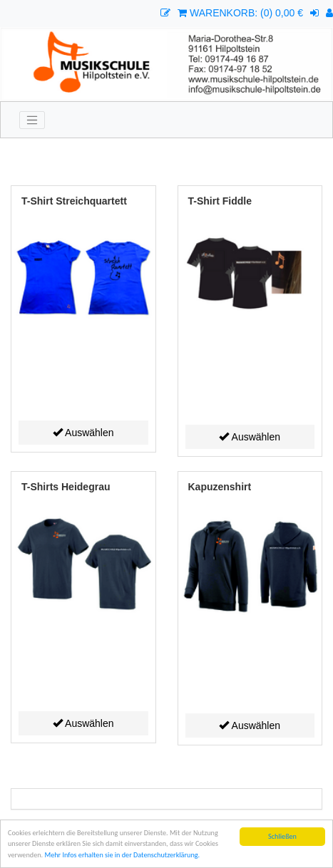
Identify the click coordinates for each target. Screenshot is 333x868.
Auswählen (83, 433)
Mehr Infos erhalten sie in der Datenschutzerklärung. (122, 856)
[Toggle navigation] (32, 120)
